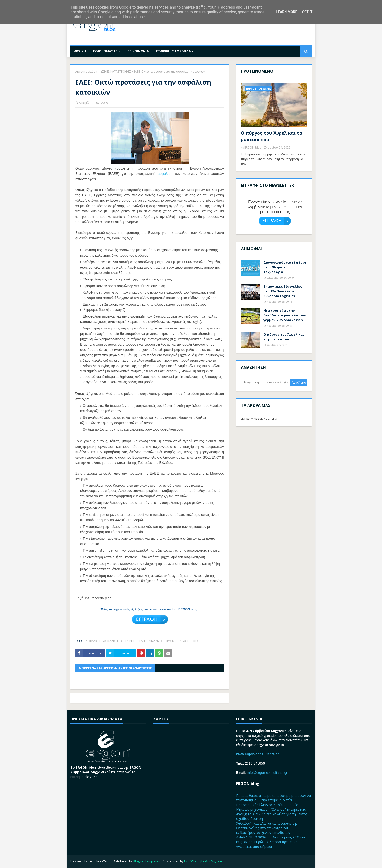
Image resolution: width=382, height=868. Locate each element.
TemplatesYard (99, 861)
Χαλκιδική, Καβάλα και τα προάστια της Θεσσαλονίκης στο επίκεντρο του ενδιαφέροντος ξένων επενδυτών (267, 828)
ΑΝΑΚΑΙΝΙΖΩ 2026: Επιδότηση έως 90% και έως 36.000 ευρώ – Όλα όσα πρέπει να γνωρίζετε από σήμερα (271, 842)
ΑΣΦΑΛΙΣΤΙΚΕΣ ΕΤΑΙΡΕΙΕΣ (120, 641)
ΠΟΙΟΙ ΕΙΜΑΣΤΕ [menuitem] (105, 51)
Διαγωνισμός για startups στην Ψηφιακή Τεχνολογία (285, 267)
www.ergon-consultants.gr (258, 754)
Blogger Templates (146, 861)
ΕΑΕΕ (143, 641)
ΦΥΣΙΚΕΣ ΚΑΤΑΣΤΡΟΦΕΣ (115, 72)
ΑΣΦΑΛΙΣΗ (93, 641)
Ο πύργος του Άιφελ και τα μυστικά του (272, 136)
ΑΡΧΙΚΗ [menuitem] (80, 51)
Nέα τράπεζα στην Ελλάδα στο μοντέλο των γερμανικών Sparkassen (284, 315)
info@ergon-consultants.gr (267, 773)
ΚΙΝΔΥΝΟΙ (156, 641)
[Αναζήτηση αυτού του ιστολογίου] (266, 382)
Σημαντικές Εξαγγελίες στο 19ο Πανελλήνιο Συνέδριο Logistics (283, 291)
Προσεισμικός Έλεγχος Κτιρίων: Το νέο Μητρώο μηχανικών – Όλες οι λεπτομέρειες (271, 807)
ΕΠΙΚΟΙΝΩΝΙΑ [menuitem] (138, 51)
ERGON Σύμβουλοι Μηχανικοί (205, 861)
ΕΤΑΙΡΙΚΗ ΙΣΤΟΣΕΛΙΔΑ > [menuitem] (175, 51)
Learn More (286, 12)
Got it (307, 12)
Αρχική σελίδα (85, 72)
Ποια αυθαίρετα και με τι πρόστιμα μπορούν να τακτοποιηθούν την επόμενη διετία (273, 798)
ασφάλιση (165, 174)
